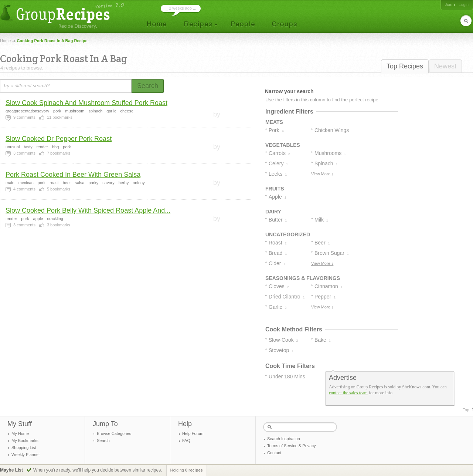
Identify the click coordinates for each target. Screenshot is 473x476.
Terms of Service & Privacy (291, 446)
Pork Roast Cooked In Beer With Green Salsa (73, 175)
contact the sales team (348, 393)
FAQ (186, 440)
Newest (445, 66)
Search (103, 440)
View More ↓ (322, 174)
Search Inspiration (284, 439)
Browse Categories (114, 433)
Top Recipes (405, 66)
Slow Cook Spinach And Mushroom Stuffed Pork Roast (86, 103)
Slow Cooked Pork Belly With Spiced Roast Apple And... (88, 210)
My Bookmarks (25, 440)
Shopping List (24, 448)
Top (466, 410)
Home (5, 41)
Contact (274, 453)
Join (449, 4)
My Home (20, 433)
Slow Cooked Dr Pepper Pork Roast (59, 139)
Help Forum (193, 433)
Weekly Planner (26, 455)
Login (464, 4)
